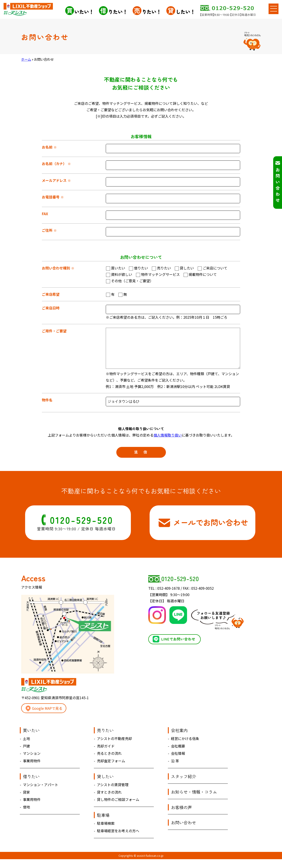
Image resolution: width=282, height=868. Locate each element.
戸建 (26, 755)
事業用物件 (32, 770)
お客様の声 (181, 816)
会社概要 (178, 755)
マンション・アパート (41, 793)
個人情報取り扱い (168, 444)
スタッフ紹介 (184, 785)
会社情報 (178, 762)
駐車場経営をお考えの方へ (118, 840)
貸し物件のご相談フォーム (118, 808)
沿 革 (175, 770)
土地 (26, 747)
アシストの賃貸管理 (113, 793)
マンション (32, 762)
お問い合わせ (184, 831)
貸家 (26, 801)
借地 (26, 816)
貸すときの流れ (109, 801)
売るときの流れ (109, 762)
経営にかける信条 (185, 747)
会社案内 (179, 739)
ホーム (26, 59)
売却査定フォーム (111, 770)
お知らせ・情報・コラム (194, 801)
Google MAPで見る (44, 717)
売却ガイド (106, 755)
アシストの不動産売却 (114, 747)
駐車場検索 (106, 832)
